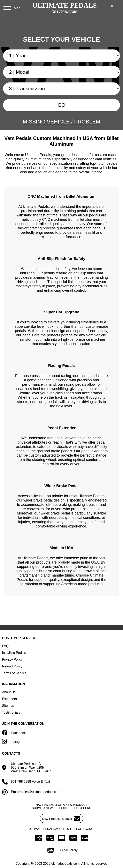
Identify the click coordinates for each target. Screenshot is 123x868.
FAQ (5, 646)
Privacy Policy (12, 660)
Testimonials (11, 712)
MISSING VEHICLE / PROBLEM (62, 122)
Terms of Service (14, 673)
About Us (9, 692)
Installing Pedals (14, 653)
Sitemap (8, 706)
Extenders (9, 699)
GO (62, 105)
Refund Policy (12, 666)
